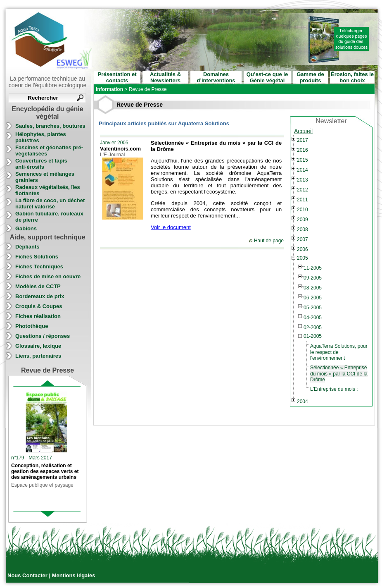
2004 (303, 402)
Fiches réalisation (38, 316)
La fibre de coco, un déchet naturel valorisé (50, 203)
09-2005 (313, 278)
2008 (303, 229)
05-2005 (313, 308)
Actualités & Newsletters (165, 77)
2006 (303, 249)
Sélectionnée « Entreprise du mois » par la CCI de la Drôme (339, 374)
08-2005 (313, 288)
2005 (303, 258)
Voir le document (171, 227)
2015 (303, 160)
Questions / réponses (43, 336)
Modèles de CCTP (38, 286)
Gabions (26, 228)
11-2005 (313, 268)
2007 (303, 239)
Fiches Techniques (39, 267)
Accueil (303, 131)
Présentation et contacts (117, 77)
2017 (303, 140)
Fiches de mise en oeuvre (48, 276)
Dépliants (27, 247)
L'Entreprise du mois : (334, 389)
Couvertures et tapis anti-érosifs (41, 164)
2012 (303, 190)
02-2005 (313, 327)
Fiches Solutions (37, 257)
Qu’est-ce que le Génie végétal (267, 77)
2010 (303, 210)
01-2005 (313, 336)
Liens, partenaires (38, 356)
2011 (303, 200)
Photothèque (32, 326)
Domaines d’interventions (216, 77)
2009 (303, 220)
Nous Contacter (28, 575)
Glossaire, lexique (38, 346)
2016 (303, 150)
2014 (303, 170)
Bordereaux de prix (40, 296)
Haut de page (269, 241)
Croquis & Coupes (39, 306)
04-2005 (313, 318)
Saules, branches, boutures (50, 126)
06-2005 (313, 298)
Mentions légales (74, 575)
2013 (303, 180)
